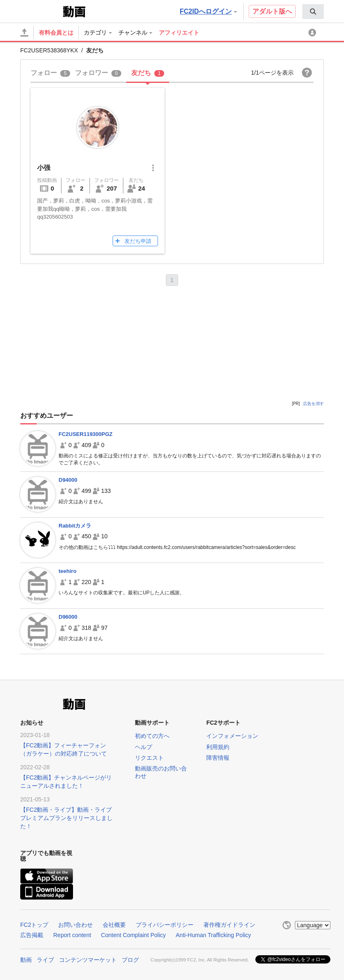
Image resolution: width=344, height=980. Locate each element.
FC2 (41, 11)
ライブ (45, 960)
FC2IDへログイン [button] (208, 11)
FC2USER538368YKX (49, 50)
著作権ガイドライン (229, 925)
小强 (44, 168)
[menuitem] (313, 12)
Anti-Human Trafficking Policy (213, 935)
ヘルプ (144, 747)
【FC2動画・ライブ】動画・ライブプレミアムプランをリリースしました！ (66, 818)
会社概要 (114, 925)
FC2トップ (34, 925)
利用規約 (218, 747)
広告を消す (313, 404)
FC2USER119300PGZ (86, 434)
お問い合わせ (75, 925)
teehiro (67, 571)
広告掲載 (32, 935)
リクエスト (149, 758)
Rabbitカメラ (75, 526)
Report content (72, 935)
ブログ (130, 960)
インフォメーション (232, 736)
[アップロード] (24, 33)
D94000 (68, 480)
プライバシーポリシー (165, 925)
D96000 (68, 617)
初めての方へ (152, 736)
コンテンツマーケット (88, 960)
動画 (26, 960)
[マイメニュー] (313, 33)
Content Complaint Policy (133, 935)
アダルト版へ (272, 11)
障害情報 (218, 758)
